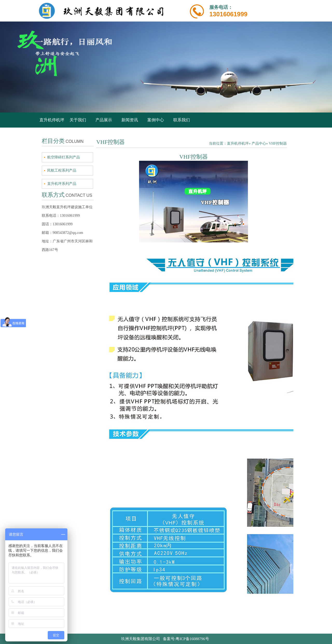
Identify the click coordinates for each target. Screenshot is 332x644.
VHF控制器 (278, 143)
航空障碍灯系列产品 (64, 157)
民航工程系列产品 (62, 170)
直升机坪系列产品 (62, 184)
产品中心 (259, 143)
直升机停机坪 (52, 120)
